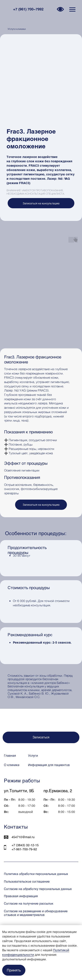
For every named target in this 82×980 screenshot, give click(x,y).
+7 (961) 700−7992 (28, 9)
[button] (41, 203)
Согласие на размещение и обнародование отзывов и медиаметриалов (36, 913)
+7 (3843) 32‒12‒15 (25, 845)
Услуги (33, 755)
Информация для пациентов (49, 765)
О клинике (12, 765)
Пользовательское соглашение (27, 881)
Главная (10, 755)
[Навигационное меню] (72, 10)
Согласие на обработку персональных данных (38, 889)
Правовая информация (21, 896)
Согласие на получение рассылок (29, 903)
